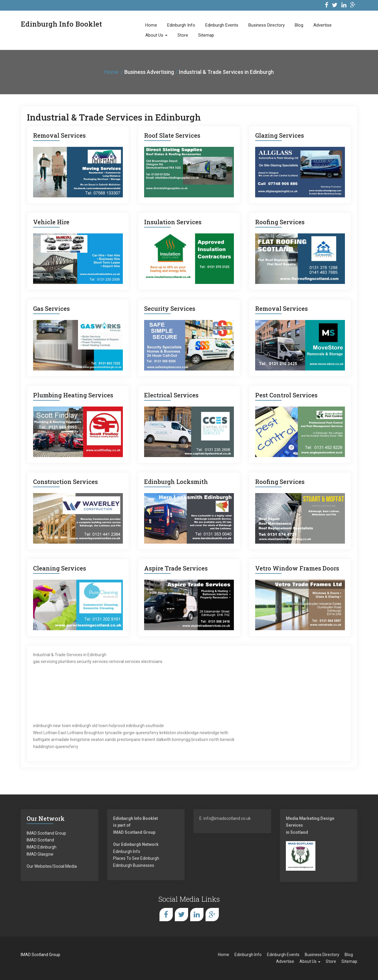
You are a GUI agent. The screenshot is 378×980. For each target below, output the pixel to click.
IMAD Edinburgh (41, 847)
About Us (156, 35)
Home (151, 25)
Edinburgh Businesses (134, 865)
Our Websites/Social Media (52, 866)
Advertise (322, 25)
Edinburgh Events (222, 25)
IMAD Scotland (40, 840)
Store (183, 35)
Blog (299, 25)
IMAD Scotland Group (46, 833)
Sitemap (206, 35)
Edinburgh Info (181, 25)
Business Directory (267, 25)
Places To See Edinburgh (136, 858)
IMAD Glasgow (40, 854)
